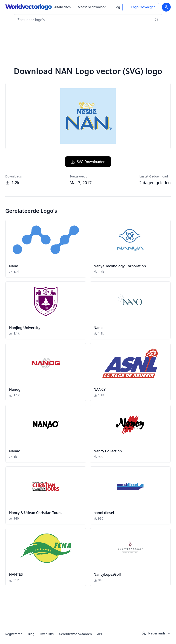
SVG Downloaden (88, 162)
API (100, 634)
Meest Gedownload (92, 7)
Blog (117, 7)
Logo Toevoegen (141, 7)
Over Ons (47, 634)
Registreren (14, 634)
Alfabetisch (62, 7)
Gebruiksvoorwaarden (75, 634)
